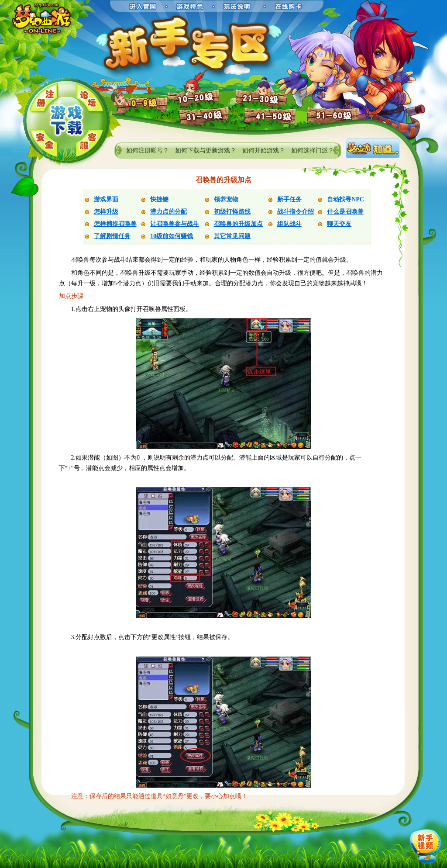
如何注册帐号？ (148, 150)
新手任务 (289, 199)
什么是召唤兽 (345, 212)
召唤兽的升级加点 (238, 224)
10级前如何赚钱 (172, 236)
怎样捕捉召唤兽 (115, 224)
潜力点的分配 (168, 212)
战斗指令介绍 (296, 212)
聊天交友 (339, 224)
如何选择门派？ (313, 150)
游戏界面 (106, 199)
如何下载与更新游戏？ (206, 150)
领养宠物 (226, 199)
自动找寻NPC (346, 199)
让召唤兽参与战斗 (175, 224)
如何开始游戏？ (264, 150)
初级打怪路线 (232, 212)
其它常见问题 (232, 236)
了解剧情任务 (112, 236)
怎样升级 (106, 212)
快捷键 (159, 199)
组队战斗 (289, 224)
